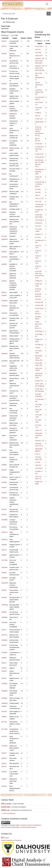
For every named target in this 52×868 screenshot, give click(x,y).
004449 (4, 671)
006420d (5, 306)
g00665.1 (5, 396)
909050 (4, 336)
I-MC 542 (38, 465)
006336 (4, 590)
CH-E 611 (38, 299)
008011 (4, 436)
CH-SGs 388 (39, 305)
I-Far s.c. (38, 454)
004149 (4, 711)
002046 (4, 772)
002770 (4, 114)
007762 (4, 158)
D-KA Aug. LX (39, 331)
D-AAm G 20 (39, 154)
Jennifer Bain (6, 807)
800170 (4, 408)
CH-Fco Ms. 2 (39, 220)
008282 (4, 378)
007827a (5, 247)
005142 (4, 46)
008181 (4, 678)
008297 (4, 169)
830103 (4, 763)
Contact (5, 838)
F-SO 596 (38, 53)
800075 (4, 391)
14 (46, 59)
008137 (4, 384)
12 (46, 97)
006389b (5, 578)
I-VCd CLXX (39, 468)
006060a (5, 640)
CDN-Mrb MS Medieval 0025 (39, 172)
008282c (5, 698)
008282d (5, 703)
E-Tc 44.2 (38, 226)
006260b (5, 301)
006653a (5, 313)
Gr (22, 219)
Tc (22, 396)
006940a (5, 617)
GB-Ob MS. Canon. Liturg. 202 (39, 358)
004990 (4, 555)
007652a (5, 652)
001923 (4, 61)
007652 (4, 645)
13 (46, 83)
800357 (4, 753)
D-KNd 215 (39, 223)
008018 (4, 89)
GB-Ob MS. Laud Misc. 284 (39, 435)
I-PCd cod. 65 (40, 157)
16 (46, 49)
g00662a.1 (5, 443)
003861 (4, 174)
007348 (4, 236)
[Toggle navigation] (47, 4)
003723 (4, 766)
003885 (4, 465)
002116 (4, 550)
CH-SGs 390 (39, 302)
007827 (4, 76)
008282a (5, 683)
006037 (4, 96)
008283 (4, 706)
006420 (4, 84)
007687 (4, 274)
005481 (4, 164)
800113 (4, 323)
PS (22, 366)
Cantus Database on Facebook (11, 840)
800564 (4, 758)
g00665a (5, 227)
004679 (4, 470)
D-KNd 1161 (39, 381)
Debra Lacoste (6, 804)
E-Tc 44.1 (38, 237)
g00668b (5, 361)
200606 (4, 717)
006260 (4, 295)
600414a (5, 498)
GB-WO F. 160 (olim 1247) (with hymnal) (40, 68)
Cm (22, 202)
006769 (4, 597)
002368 (4, 482)
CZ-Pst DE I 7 (39, 46)
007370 (4, 509)
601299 (4, 736)
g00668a (5, 353)
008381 (4, 101)
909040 (4, 331)
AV (22, 148)
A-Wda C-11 (39, 234)
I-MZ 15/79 (39, 56)
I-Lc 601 (38, 462)
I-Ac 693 (38, 192)
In (22, 212)
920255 (4, 366)
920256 (4, 373)
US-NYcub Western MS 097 (39, 92)
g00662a (5, 346)
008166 (4, 318)
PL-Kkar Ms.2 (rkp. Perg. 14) (39, 149)
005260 (4, 54)
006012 (4, 292)
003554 (4, 128)
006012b (5, 539)
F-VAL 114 (38, 430)
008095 (4, 141)
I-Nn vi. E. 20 (39, 198)
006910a (5, 532)
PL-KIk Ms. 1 (39, 144)
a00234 (4, 281)
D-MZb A (38, 113)
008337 (4, 153)
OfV (22, 353)
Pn (22, 336)
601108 (4, 722)
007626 (4, 209)
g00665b (5, 239)
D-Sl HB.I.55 (39, 345)
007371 (4, 630)
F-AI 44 (37, 348)
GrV (22, 191)
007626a (5, 257)
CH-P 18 (38, 49)
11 (46, 113)
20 (46, 46)
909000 (4, 252)
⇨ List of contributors (8, 813)
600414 (4, 487)
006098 (4, 545)
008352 (4, 457)
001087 (4, 71)
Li (22, 331)
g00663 (4, 219)
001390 (4, 136)
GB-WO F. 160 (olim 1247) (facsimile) (40, 61)
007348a (5, 622)
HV (23, 378)
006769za (5, 605)
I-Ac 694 (38, 189)
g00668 (4, 264)
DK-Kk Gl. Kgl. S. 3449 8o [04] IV (40, 184)
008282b (5, 691)
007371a (5, 635)
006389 (4, 573)
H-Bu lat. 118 (39, 441)
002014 (4, 41)
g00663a (5, 191)
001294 (4, 403)
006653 (4, 179)
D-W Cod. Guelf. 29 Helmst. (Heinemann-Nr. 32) (39, 131)
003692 (4, 779)
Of (22, 264)
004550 (4, 66)
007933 (4, 668)
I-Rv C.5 (38, 116)
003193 (4, 121)
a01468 (4, 339)
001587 (4, 423)
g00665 (4, 416)
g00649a (5, 428)
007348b (5, 560)
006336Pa (5, 583)
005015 (4, 663)
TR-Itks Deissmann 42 (39, 85)
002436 (4, 786)
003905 (4, 450)
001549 (4, 106)
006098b (5, 520)
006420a (5, 477)
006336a (5, 567)
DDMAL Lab (5, 810)
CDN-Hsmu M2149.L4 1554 (39, 376)
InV (22, 346)
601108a (5, 729)
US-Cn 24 (38, 201)
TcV (22, 227)
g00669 (4, 202)
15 (46, 53)
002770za (5, 148)
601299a (5, 746)
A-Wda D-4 (39, 281)
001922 (4, 184)
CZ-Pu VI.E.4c (39, 308)
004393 (4, 197)
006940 (4, 612)
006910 (4, 515)
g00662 (4, 212)
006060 (4, 658)
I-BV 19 (38, 195)
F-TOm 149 (39, 119)
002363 (4, 493)
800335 (4, 527)
